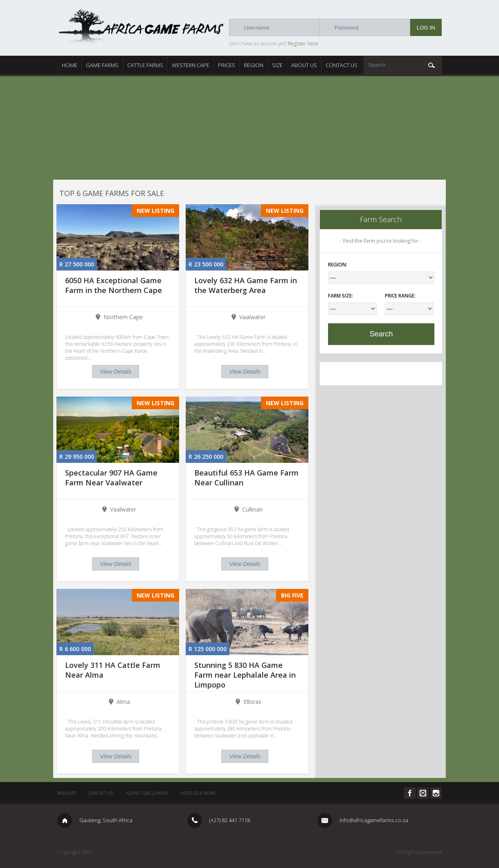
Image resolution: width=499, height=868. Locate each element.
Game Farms (102, 65)
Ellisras (252, 702)
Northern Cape (123, 317)
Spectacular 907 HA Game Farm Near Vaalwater (111, 478)
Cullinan (252, 509)
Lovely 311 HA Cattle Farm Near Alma (113, 670)
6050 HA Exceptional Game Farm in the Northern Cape (114, 285)
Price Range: (400, 296)
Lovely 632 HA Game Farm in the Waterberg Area (246, 285)
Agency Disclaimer (146, 793)
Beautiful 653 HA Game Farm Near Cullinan (246, 478)
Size (277, 65)
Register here (303, 44)
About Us (304, 65)
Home (70, 65)
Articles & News (198, 793)
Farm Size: (341, 296)
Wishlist (66, 793)
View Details (116, 372)
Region (254, 65)
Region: (338, 265)
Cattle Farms (145, 65)
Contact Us (342, 65)
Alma (123, 702)
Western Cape (191, 65)
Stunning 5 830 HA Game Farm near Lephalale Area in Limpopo (245, 675)
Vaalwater (252, 317)
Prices (227, 65)
